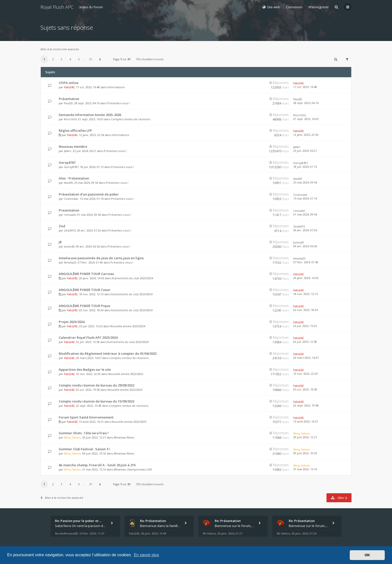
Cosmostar (71, 199)
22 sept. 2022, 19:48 (306, 405)
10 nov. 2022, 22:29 (305, 374)
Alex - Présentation (74, 178)
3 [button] (61, 59)
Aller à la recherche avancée (60, 49)
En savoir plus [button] (146, 555)
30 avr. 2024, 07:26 (305, 230)
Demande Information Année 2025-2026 (90, 115)
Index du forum (91, 7)
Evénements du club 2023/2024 (132, 278)
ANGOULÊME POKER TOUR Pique (84, 306)
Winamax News (124, 437)
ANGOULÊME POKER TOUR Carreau (86, 274)
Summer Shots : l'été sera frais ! (84, 433)
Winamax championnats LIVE (133, 469)
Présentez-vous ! (118, 103)
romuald (70, 215)
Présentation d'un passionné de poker (89, 194)
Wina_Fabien (72, 437)
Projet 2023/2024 (72, 322)
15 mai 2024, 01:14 (305, 198)
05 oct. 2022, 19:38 (305, 389)
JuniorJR (69, 246)
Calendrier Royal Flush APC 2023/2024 (88, 337)
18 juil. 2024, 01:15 (305, 167)
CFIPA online (69, 83)
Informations (116, 87)
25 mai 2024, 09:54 (305, 182)
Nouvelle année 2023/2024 (128, 326)
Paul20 (68, 103)
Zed (62, 226)
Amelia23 (70, 262)
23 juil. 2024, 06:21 (305, 151)
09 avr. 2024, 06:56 (305, 246)
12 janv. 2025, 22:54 (306, 135)
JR (60, 242)
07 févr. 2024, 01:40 (306, 262)
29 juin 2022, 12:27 (305, 437)
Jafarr (68, 151)
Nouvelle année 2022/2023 (126, 374)
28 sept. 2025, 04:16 (306, 103)
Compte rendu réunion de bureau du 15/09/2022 (96, 401)
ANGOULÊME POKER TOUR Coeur (85, 290)
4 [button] (70, 59)
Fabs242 (69, 87)
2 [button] (53, 59)
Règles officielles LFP (75, 130)
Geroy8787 (67, 162)
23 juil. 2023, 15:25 (305, 326)
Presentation (69, 210)
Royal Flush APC (57, 7)
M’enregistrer (319, 7)
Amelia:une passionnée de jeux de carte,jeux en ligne (101, 258)
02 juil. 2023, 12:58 (305, 342)
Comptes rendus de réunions (131, 119)
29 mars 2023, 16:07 (306, 358)
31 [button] (91, 59)
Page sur (122, 59)
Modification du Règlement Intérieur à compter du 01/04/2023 (108, 353)
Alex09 (68, 183)
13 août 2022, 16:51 (306, 421)
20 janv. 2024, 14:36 (306, 278)
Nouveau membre (73, 146)
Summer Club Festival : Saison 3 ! (84, 449)
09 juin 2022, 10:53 (305, 453)
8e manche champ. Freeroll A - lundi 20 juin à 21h (97, 465)
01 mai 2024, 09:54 (305, 214)
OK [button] (367, 555)
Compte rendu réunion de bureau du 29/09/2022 (96, 385)
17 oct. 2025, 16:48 (305, 87)
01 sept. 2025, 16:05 (306, 119)
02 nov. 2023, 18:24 (305, 310)
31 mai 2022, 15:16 (305, 469)
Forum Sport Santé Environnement (86, 417)
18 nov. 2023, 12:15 (305, 294)
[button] (100, 59)
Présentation (69, 99)
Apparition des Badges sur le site (85, 369)
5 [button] (79, 59)
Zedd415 (70, 230)
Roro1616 (70, 119)
